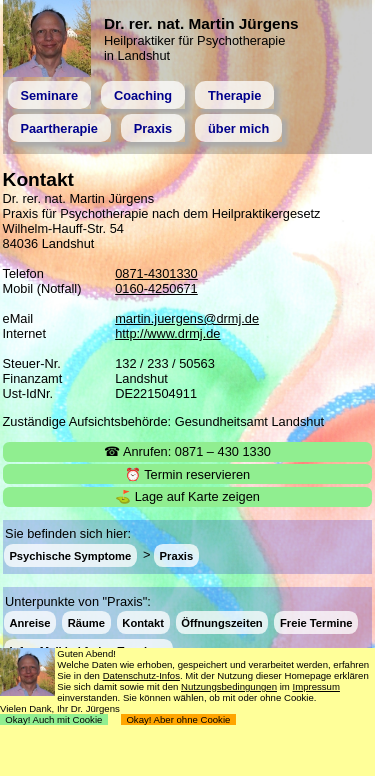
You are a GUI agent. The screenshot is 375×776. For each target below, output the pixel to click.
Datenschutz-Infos (141, 675)
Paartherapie (59, 128)
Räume (86, 623)
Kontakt (143, 623)
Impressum (315, 686)
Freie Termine (316, 623)
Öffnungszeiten (221, 623)
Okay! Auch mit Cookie (54, 719)
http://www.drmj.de (167, 333)
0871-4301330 (156, 273)
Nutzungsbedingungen (229, 686)
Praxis (153, 128)
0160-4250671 (156, 288)
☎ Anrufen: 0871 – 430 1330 (187, 451)
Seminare (49, 95)
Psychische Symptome (70, 555)
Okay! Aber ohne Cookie (178, 719)
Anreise (29, 623)
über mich (238, 128)
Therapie (234, 95)
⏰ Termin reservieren (187, 474)
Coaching (143, 95)
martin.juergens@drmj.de (187, 318)
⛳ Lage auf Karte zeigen (187, 496)
